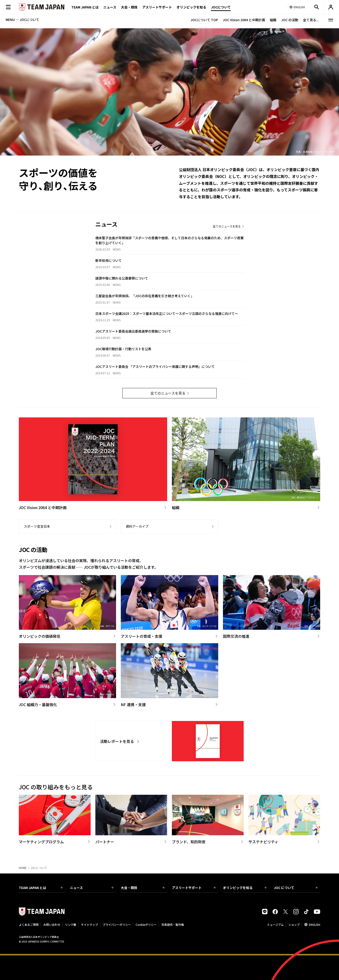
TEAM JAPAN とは (41, 888)
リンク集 (71, 924)
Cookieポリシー (146, 924)
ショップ (294, 924)
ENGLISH (315, 924)
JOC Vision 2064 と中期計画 (244, 20)
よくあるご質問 (29, 924)
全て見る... (311, 20)
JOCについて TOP (204, 20)
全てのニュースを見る (227, 226)
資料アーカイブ (137, 526)
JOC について (296, 888)
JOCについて (221, 7)
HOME (23, 868)
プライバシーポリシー (117, 924)
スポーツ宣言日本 (37, 526)
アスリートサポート (157, 7)
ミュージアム (275, 924)
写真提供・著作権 (173, 924)
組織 (273, 20)
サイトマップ (89, 924)
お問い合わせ (52, 924)
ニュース (110, 7)
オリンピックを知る (191, 7)
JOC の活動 (290, 20)
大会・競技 (143, 888)
